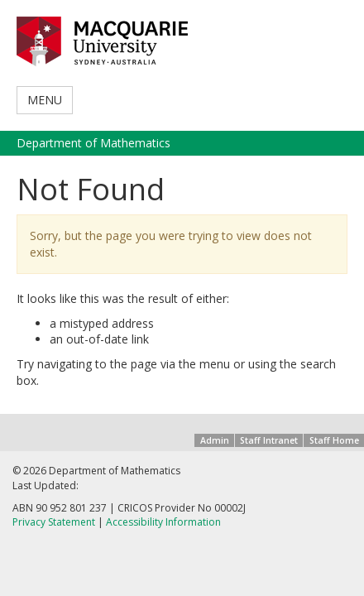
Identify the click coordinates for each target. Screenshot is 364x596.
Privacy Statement (54, 522)
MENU (45, 100)
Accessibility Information (163, 522)
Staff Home (334, 440)
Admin (215, 440)
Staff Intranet (269, 440)
